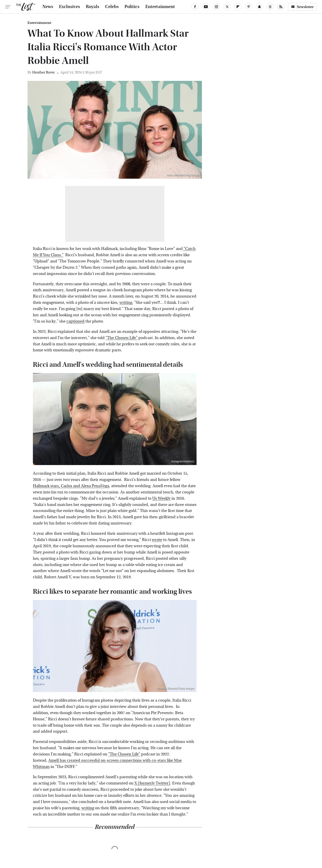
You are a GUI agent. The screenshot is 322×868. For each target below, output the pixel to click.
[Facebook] (195, 7)
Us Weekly (161, 498)
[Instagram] (216, 7)
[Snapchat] (259, 7)
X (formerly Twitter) (152, 783)
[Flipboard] (238, 7)
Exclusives (70, 7)
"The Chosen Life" (122, 338)
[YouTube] (206, 7)
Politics (132, 7)
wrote (157, 540)
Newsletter (302, 7)
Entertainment (160, 7)
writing (126, 303)
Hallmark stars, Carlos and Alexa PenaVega (71, 486)
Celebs (112, 7)
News (48, 7)
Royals (93, 7)
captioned (75, 321)
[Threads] (270, 7)
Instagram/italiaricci (183, 461)
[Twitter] (227, 7)
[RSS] (281, 7)
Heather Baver (43, 72)
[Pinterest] (249, 7)
